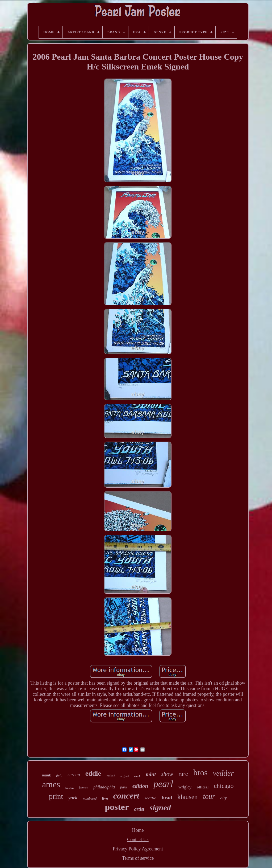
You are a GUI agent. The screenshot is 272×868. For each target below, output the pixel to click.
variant (111, 775)
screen (74, 775)
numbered (90, 798)
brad (167, 798)
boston (70, 788)
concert (126, 796)
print (56, 796)
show (167, 774)
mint (151, 774)
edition (140, 786)
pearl (163, 784)
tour (209, 796)
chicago (224, 786)
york (73, 798)
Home (138, 830)
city (223, 798)
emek (137, 776)
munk (46, 775)
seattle (150, 798)
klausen (187, 797)
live (105, 798)
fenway (83, 787)
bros (200, 773)
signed (160, 807)
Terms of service (138, 858)
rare (183, 774)
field (59, 775)
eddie (93, 773)
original (125, 776)
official (203, 787)
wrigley (185, 787)
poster (117, 807)
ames (51, 784)
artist (139, 809)
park (124, 787)
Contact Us (138, 840)
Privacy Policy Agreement (138, 849)
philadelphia (104, 787)
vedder (223, 773)
